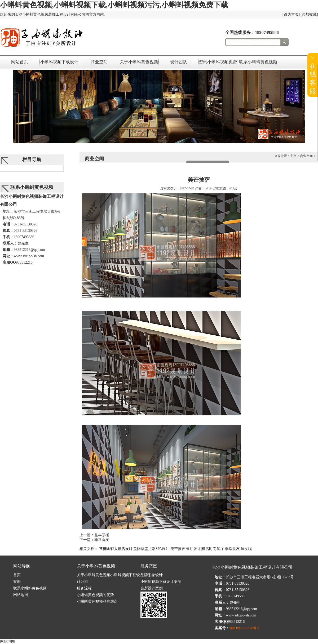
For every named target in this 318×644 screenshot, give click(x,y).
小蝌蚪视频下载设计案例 (161, 582)
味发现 (246, 549)
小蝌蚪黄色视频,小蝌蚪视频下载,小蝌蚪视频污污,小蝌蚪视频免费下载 (114, 5)
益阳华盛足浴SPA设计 (151, 549)
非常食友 (102, 540)
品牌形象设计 (152, 575)
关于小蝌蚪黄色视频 (139, 62)
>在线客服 (313, 74)
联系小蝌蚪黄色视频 (258, 62)
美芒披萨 (178, 549)
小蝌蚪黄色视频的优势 (95, 595)
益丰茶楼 (102, 535)
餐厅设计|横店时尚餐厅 (205, 549)
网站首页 (20, 62)
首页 (17, 575)
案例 (17, 582)
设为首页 (291, 14)
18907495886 (267, 32)
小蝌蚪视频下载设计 (59, 62)
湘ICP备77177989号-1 (244, 628)
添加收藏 (309, 14)
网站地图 (21, 595)
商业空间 (99, 62)
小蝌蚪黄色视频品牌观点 (97, 601)
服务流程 (84, 588)
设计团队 (179, 62)
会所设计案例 (152, 588)
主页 (293, 156)
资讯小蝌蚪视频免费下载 (218, 62)
